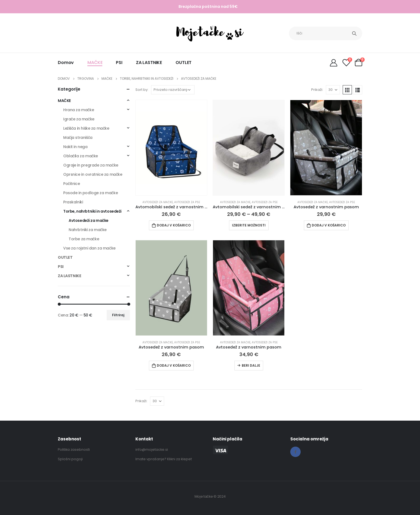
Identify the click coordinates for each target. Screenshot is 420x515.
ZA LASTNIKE (149, 63)
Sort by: (142, 90)
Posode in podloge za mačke (90, 193)
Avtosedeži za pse (187, 202)
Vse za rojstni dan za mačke (89, 248)
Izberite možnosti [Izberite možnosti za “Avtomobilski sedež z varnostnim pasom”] (249, 225)
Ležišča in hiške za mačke (86, 128)
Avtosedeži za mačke (158, 202)
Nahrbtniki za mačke (88, 230)
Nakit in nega (75, 147)
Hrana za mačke (79, 110)
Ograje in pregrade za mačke (91, 165)
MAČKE (95, 63)
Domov (66, 63)
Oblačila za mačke (81, 156)
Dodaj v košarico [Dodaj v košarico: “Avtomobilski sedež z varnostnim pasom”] (174, 225)
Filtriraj (118, 315)
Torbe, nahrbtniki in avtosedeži (92, 211)
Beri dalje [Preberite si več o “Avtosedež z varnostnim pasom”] (251, 365)
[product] (171, 148)
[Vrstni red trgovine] (173, 90)
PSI (119, 63)
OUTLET (184, 63)
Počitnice (71, 184)
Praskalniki (73, 202)
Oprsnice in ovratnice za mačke (93, 174)
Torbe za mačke (84, 239)
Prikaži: (317, 90)
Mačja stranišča (78, 137)
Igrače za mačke (79, 119)
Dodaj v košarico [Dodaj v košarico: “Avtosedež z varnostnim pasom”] (329, 225)
